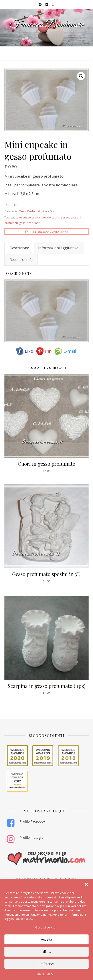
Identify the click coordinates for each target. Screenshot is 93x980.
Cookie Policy (44, 974)
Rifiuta (46, 952)
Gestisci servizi (45, 927)
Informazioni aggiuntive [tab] (58, 248)
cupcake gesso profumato (28, 217)
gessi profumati (30, 223)
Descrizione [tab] (19, 248)
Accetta (46, 939)
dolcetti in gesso (58, 217)
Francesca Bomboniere (47, 25)
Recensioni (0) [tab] (21, 260)
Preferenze (46, 964)
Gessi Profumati (30, 211)
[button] (86, 884)
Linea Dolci (49, 211)
